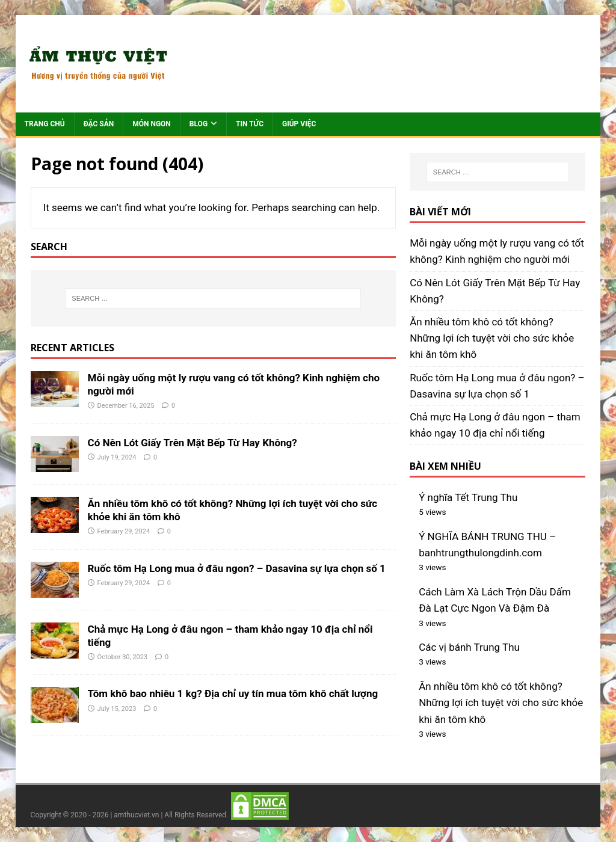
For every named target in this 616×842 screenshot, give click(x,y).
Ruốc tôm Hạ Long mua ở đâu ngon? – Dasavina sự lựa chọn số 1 (237, 568)
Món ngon (152, 124)
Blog (199, 124)
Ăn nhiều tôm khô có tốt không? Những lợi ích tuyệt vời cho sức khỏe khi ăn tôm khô (492, 338)
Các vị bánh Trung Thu (469, 647)
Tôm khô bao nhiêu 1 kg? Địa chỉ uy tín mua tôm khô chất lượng (233, 693)
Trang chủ (45, 124)
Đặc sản (99, 124)
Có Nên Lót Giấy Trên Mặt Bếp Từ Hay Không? (192, 443)
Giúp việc (299, 124)
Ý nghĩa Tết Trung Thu (468, 497)
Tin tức (250, 124)
